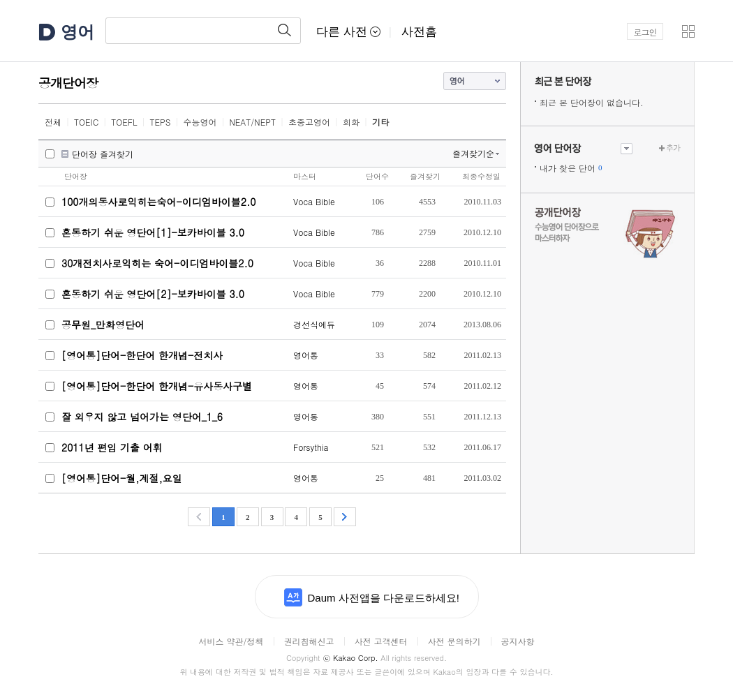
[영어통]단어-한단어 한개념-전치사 (142, 355)
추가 (673, 148)
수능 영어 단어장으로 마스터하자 (607, 232)
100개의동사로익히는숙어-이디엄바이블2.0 (158, 202)
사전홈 (419, 32)
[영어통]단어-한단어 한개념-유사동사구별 (157, 386)
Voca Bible (314, 201)
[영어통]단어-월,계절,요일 (122, 478)
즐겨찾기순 (473, 153)
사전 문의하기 (454, 641)
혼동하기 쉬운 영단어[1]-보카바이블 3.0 (153, 232)
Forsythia (311, 447)
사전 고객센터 (380, 641)
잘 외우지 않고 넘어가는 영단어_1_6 (142, 417)
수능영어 (200, 122)
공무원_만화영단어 (103, 325)
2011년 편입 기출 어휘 (112, 447)
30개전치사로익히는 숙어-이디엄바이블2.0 (157, 263)
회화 (351, 122)
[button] (688, 31)
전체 (53, 122)
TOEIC (86, 122)
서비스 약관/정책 (231, 641)
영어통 (306, 355)
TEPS (161, 122)
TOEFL (124, 122)
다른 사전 (348, 32)
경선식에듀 (314, 324)
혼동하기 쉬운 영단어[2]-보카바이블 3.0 (153, 294)
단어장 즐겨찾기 (103, 154)
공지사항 (518, 641)
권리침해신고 (309, 641)
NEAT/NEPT (252, 122)
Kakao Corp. (350, 658)
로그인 (645, 32)
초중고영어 (309, 122)
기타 (380, 122)
